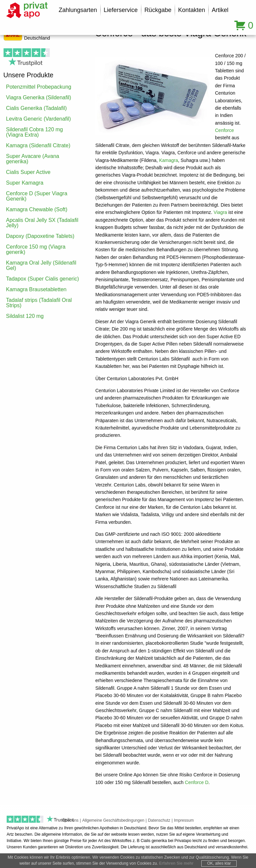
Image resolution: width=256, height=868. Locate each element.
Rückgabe (158, 10)
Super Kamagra (25, 183)
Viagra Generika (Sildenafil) (38, 97)
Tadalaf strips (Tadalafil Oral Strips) (39, 303)
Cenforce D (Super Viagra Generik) (37, 196)
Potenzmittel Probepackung (39, 87)
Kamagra (168, 160)
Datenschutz (159, 820)
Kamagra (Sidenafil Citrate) (38, 145)
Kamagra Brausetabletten (36, 289)
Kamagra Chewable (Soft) (37, 209)
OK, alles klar (219, 863)
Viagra (220, 212)
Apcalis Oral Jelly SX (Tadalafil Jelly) (42, 223)
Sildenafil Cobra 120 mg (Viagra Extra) (34, 132)
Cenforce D (197, 782)
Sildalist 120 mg (25, 316)
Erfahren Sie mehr (176, 863)
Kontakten (191, 10)
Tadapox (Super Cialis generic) (42, 279)
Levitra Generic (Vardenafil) (38, 119)
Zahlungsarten (78, 10)
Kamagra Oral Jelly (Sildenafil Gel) (41, 265)
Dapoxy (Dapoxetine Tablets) (40, 236)
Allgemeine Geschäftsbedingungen (113, 820)
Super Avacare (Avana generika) (33, 159)
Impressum (184, 820)
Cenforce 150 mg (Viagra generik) (36, 249)
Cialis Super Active (28, 172)
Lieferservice (121, 10)
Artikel (220, 10)
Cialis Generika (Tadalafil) (36, 108)
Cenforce (224, 130)
